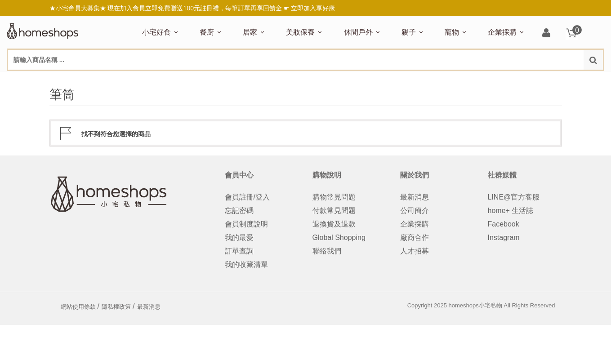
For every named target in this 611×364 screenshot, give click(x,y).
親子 (409, 32)
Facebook (504, 224)
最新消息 (415, 197)
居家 (250, 32)
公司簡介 (415, 211)
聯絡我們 (327, 251)
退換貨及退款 (334, 224)
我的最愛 (239, 237)
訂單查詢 (239, 251)
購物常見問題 (334, 197)
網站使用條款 (78, 307)
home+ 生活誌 (511, 211)
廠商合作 (415, 237)
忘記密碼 (239, 211)
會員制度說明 (246, 224)
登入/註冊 (546, 33)
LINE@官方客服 (514, 197)
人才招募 (415, 251)
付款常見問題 (334, 211)
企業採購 (502, 32)
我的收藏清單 (246, 264)
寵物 (452, 32)
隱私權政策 (116, 307)
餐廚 (207, 32)
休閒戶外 (358, 32)
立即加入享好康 (313, 8)
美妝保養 (300, 32)
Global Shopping (339, 237)
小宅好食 (156, 32)
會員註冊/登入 (247, 197)
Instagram (504, 237)
